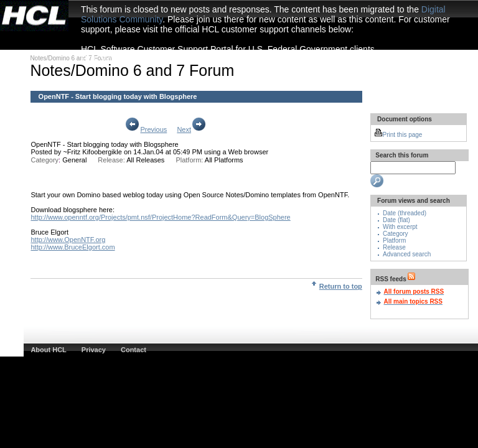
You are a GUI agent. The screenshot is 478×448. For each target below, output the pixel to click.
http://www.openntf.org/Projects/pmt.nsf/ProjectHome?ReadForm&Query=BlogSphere (160, 217)
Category (396, 234)
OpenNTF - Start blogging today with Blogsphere (104, 144)
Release (394, 247)
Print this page (398, 135)
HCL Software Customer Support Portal (157, 59)
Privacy (94, 350)
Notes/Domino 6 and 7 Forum (71, 58)
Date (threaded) (405, 213)
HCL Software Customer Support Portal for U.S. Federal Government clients (228, 49)
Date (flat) (396, 220)
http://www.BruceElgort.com (73, 247)
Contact (134, 350)
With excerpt (400, 227)
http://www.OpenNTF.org (68, 240)
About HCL (48, 350)
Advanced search (407, 254)
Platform (394, 240)
